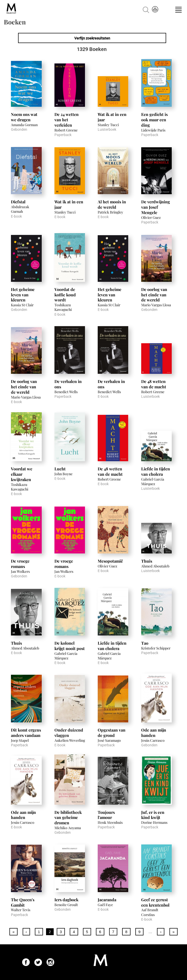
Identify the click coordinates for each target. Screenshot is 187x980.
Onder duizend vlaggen (69, 733)
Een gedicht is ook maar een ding (154, 120)
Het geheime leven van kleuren (23, 295)
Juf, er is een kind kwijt (153, 815)
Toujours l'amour (106, 815)
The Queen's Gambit (23, 902)
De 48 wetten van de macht (154, 384)
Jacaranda (107, 900)
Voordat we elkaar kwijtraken (22, 474)
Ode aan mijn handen (154, 733)
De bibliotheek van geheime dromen (68, 818)
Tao (145, 643)
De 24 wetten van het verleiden (67, 120)
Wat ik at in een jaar (112, 117)
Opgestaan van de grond (112, 733)
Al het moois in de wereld (112, 204)
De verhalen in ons (68, 384)
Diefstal (18, 202)
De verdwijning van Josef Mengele (156, 207)
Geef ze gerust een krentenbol (155, 902)
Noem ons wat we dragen (24, 117)
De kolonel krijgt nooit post (70, 646)
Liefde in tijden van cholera (156, 471)
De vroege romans (20, 564)
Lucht (60, 469)
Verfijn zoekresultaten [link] (92, 38)
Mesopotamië (110, 561)
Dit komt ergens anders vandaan (26, 733)
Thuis (147, 561)
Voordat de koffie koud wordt (65, 295)
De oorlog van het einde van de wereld (154, 295)
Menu (178, 10)
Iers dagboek (66, 900)
